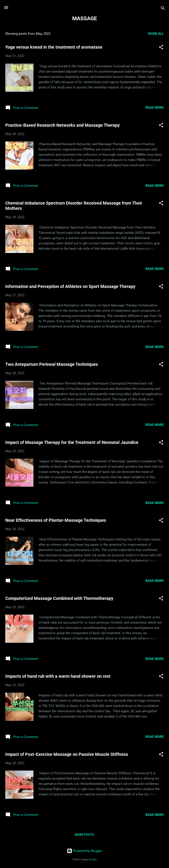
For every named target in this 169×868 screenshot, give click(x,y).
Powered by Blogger (84, 851)
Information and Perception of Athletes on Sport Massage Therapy (70, 286)
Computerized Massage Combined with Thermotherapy (59, 598)
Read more (155, 108)
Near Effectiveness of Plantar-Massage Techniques (56, 520)
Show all (156, 34)
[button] (161, 48)
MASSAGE (85, 18)
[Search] (163, 9)
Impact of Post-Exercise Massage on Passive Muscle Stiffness (67, 754)
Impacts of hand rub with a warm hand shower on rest (58, 676)
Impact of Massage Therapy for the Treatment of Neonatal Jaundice (72, 442)
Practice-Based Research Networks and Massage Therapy (62, 125)
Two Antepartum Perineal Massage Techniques (52, 364)
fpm (95, 860)
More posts (84, 835)
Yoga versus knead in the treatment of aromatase (54, 47)
